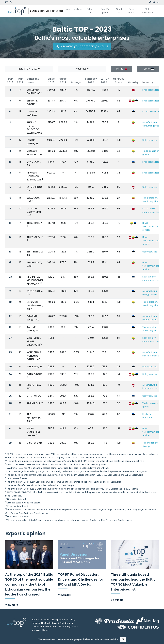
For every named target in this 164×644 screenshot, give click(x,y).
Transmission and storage (150, 445)
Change (76, 82)
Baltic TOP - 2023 (29, 69)
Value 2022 (63, 81)
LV (7, 2)
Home (68, 9)
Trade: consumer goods (150, 153)
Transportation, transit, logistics (150, 200)
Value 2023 (51, 81)
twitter (154, 2)
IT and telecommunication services (152, 227)
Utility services (150, 140)
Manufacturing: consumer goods (151, 124)
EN (11, 2)
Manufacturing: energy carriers (150, 293)
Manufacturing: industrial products (151, 354)
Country (133, 82)
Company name (33, 81)
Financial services (151, 90)
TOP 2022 (20, 81)
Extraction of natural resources (151, 210)
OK (123, 639)
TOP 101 (122, 69)
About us (119, 11)
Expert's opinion (25, 534)
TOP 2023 (10, 81)
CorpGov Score (119, 81)
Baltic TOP (90, 11)
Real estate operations (148, 416)
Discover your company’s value (82, 46)
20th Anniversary (147, 11)
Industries (82, 69)
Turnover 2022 (91, 81)
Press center (131, 11)
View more (12, 605)
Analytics (78, 9)
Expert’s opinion (105, 11)
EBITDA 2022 (105, 81)
